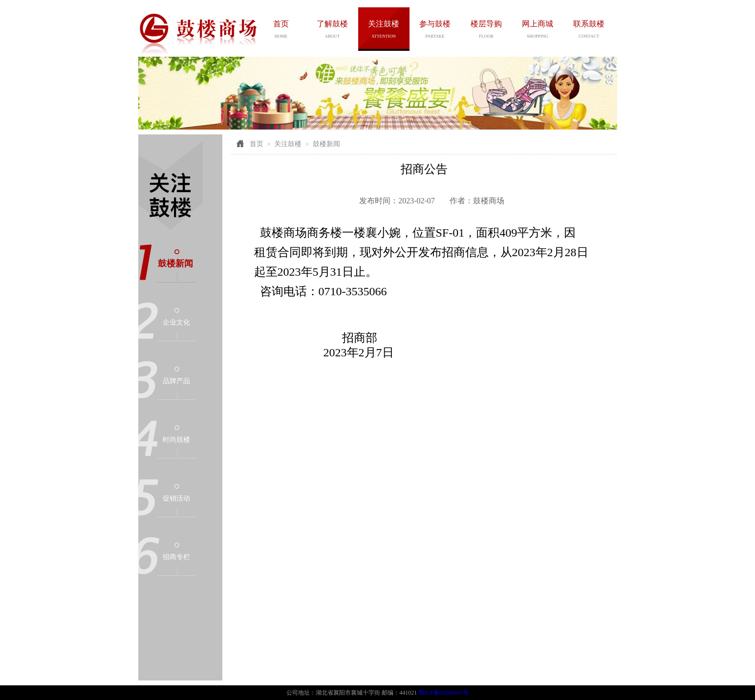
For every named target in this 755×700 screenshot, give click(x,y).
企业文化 (176, 322)
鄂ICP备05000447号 (443, 693)
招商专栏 (176, 557)
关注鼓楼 (288, 144)
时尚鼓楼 (176, 440)
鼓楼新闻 (175, 263)
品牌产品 (176, 381)
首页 (257, 144)
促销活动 (176, 498)
